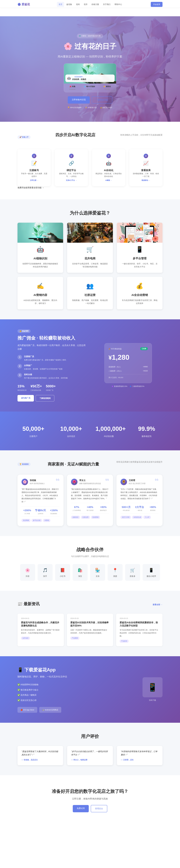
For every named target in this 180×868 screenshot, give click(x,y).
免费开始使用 (23, 188)
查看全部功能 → (37, 188)
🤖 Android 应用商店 (50, 710)
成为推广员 (26, 398)
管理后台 (99, 809)
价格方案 (95, 4)
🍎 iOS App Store (27, 710)
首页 (60, 4)
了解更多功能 (102, 100)
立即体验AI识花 (79, 100)
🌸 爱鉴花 (24, 4)
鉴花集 (69, 4)
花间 (78, 4)
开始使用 (157, 4)
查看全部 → (158, 605)
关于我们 (107, 4)
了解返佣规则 (45, 398)
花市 (86, 4)
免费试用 (81, 808)
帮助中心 (118, 4)
